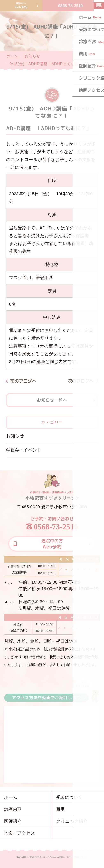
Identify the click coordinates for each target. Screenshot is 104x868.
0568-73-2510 (70, 6)
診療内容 (13, 809)
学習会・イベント (24, 450)
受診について (69, 797)
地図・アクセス (20, 833)
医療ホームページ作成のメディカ (73, 857)
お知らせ (32, 56)
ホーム (12, 56)
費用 (60, 809)
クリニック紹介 (72, 821)
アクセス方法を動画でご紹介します (46, 698)
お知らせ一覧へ (52, 400)
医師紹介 (13, 821)
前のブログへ (23, 381)
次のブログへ (81, 381)
